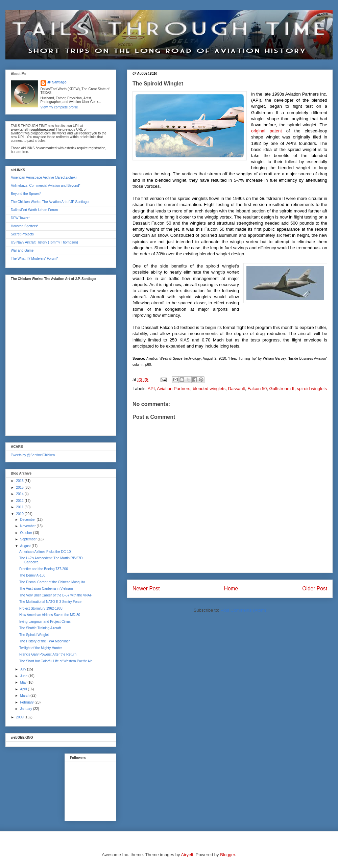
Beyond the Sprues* (26, 194)
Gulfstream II (282, 389)
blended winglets (209, 389)
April (24, 689)
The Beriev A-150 (32, 575)
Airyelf (187, 855)
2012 (20, 501)
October (26, 533)
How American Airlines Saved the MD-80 (50, 615)
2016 (20, 481)
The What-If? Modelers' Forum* (34, 259)
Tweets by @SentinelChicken (33, 455)
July (23, 669)
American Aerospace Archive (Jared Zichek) (44, 177)
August (26, 546)
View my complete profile (59, 107)
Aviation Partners (174, 389)
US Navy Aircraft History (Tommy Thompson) (44, 242)
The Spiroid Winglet (34, 635)
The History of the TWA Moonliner (45, 641)
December (28, 520)
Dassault (236, 389)
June (24, 676)
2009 (20, 717)
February (27, 702)
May (24, 682)
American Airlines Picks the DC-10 (45, 552)
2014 (20, 494)
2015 (20, 488)
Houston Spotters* (25, 226)
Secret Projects (22, 234)
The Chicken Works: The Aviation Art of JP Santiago (50, 202)
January (26, 709)
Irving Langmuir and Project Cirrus (45, 622)
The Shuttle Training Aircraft (40, 628)
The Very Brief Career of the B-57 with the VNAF (56, 595)
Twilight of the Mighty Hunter (41, 648)
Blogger (227, 855)
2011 (20, 507)
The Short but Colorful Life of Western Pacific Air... (57, 661)
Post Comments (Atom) (243, 610)
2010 (20, 514)
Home (231, 589)
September (29, 539)
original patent (267, 131)
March (25, 696)
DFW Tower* (20, 218)
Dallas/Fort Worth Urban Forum (34, 210)
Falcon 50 (257, 389)
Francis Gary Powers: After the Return (48, 654)
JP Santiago (57, 82)
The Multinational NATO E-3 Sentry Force (50, 602)
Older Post (315, 589)
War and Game (22, 250)
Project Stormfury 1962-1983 (41, 608)
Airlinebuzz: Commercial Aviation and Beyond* (45, 186)
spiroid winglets (312, 389)
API (151, 389)
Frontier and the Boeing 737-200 (44, 569)
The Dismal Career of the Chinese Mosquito (52, 582)
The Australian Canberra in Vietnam (46, 589)
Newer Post (146, 589)
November (28, 526)
